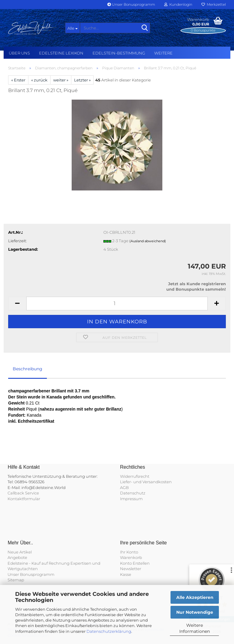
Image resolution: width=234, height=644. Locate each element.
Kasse (126, 574)
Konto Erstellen (135, 563)
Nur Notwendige (195, 612)
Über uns (19, 53)
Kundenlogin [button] (178, 4)
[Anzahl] (117, 304)
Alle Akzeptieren (195, 597)
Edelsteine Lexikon (61, 53)
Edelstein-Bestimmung (119, 53)
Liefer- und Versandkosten (146, 482)
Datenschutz (133, 493)
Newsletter (131, 569)
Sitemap (16, 580)
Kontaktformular (24, 499)
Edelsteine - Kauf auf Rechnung (39, 563)
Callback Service (23, 493)
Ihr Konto (129, 552)
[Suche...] (73, 28)
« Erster (18, 80)
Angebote (17, 557)
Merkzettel (214, 4)
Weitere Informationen (195, 628)
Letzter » (82, 80)
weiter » (61, 80)
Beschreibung (28, 369)
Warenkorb (131, 557)
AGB (124, 487)
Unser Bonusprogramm (131, 4)
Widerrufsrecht (135, 476)
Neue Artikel (20, 552)
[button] (17, 304)
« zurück (39, 80)
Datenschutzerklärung (109, 631)
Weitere (163, 53)
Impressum (131, 499)
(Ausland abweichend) (148, 241)
